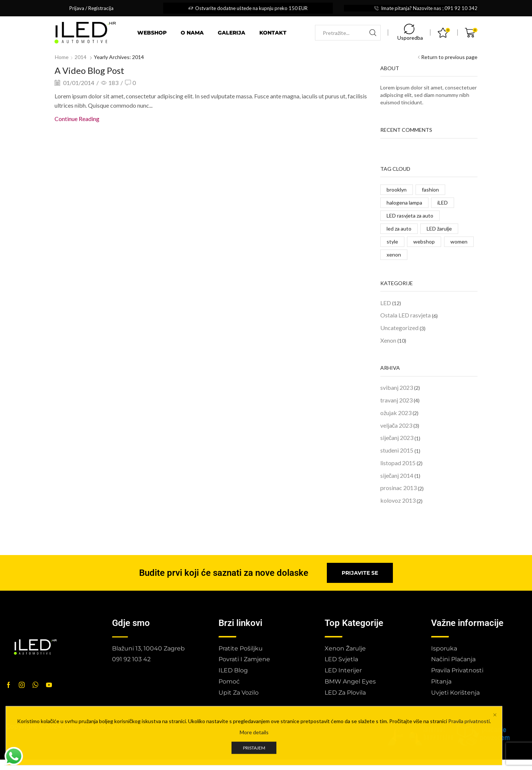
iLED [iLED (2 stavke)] (443, 203)
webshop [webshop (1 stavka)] (424, 242)
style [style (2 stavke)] (392, 242)
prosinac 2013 (398, 488)
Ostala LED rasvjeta (405, 315)
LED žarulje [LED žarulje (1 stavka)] (439, 229)
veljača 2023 (396, 425)
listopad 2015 (398, 463)
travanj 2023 (396, 400)
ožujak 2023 (396, 413)
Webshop (152, 33)
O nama (192, 33)
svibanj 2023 (397, 387)
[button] (360, 573)
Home (62, 57)
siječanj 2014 (397, 475)
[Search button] (373, 33)
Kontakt (273, 33)
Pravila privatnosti (469, 766)
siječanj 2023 (397, 438)
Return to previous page (449, 57)
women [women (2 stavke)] (459, 242)
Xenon (388, 340)
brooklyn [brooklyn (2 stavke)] (397, 190)
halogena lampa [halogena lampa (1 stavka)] (404, 203)
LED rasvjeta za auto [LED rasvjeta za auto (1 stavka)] (410, 216)
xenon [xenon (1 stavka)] (394, 255)
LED (386, 303)
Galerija (231, 33)
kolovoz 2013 (398, 500)
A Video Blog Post (89, 70)
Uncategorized (399, 328)
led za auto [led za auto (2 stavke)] (399, 229)
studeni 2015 (397, 450)
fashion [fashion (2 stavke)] (430, 190)
